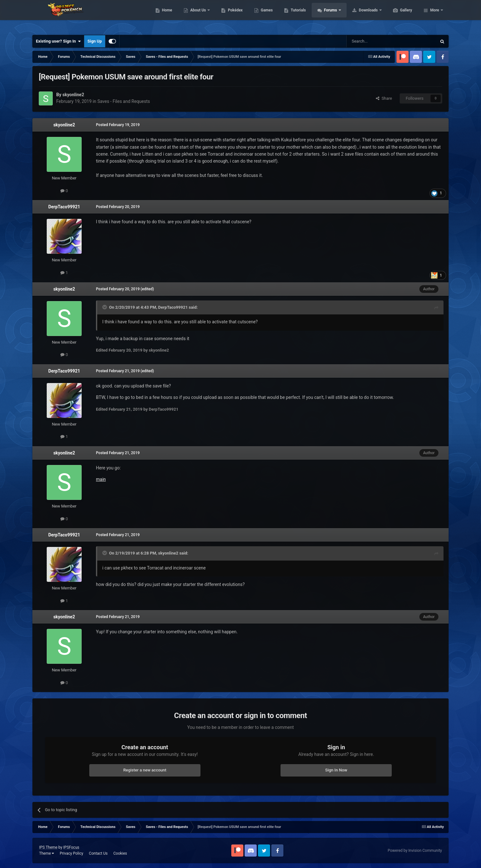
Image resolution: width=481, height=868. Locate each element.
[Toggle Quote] (105, 307)
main (101, 479)
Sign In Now (336, 770)
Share (384, 98)
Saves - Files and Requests (124, 101)
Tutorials (328, 16)
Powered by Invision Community (415, 851)
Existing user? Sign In (58, 41)
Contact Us (98, 853)
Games (297, 16)
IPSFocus (71, 847)
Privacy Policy (71, 853)
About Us (229, 16)
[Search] (376, 41)
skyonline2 (64, 125)
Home (197, 16)
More (435, 16)
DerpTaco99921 (64, 207)
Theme (47, 853)
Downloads (399, 16)
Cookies (120, 853)
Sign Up (95, 41)
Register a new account (145, 770)
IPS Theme (48, 847)
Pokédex (265, 16)
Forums (361, 16)
